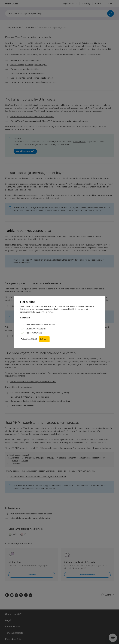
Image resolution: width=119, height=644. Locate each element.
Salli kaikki (45, 341)
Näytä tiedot (25, 318)
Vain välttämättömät (29, 341)
